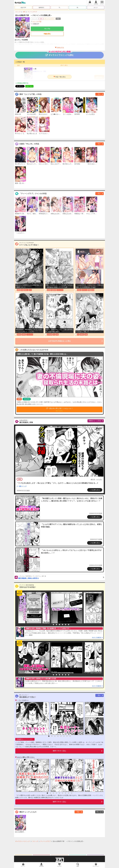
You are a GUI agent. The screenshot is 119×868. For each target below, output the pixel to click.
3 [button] (56, 625)
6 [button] (66, 625)
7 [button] (69, 625)
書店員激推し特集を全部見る (61, 577)
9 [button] (72, 793)
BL (77, 7)
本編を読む (47, 34)
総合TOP (23, 7)
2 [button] (53, 625)
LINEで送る (29, 86)
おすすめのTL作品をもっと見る (60, 341)
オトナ (96, 7)
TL (60, 7)
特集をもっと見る (95, 421)
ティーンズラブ (32, 12)
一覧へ (99, 94)
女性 (24, 12)
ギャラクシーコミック (23, 841)
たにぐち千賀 (37, 22)
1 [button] (50, 625)
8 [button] (70, 736)
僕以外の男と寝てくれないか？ (61, 410)
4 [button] (59, 625)
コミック (18, 12)
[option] (33, 608)
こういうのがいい (23, 700)
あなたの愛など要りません (26, 757)
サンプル (47, 29)
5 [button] (63, 625)
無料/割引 (42, 7)
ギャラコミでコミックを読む (60, 54)
